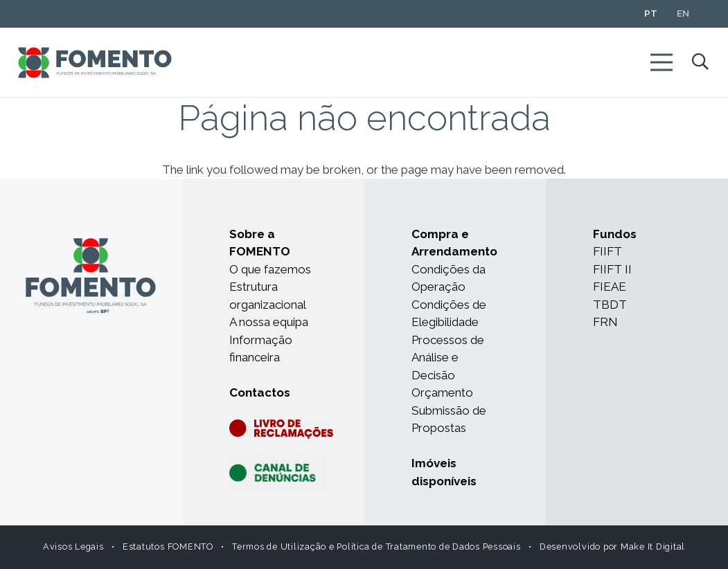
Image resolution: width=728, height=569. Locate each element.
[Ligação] (95, 63)
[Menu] (662, 62)
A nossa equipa (269, 322)
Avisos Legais (73, 547)
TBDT (610, 305)
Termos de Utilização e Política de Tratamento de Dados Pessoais (376, 547)
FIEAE (610, 287)
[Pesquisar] (701, 62)
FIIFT (607, 251)
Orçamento (442, 392)
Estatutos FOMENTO (168, 547)
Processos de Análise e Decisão (448, 358)
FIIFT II (612, 269)
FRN (605, 322)
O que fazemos (270, 269)
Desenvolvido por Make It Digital (612, 547)
